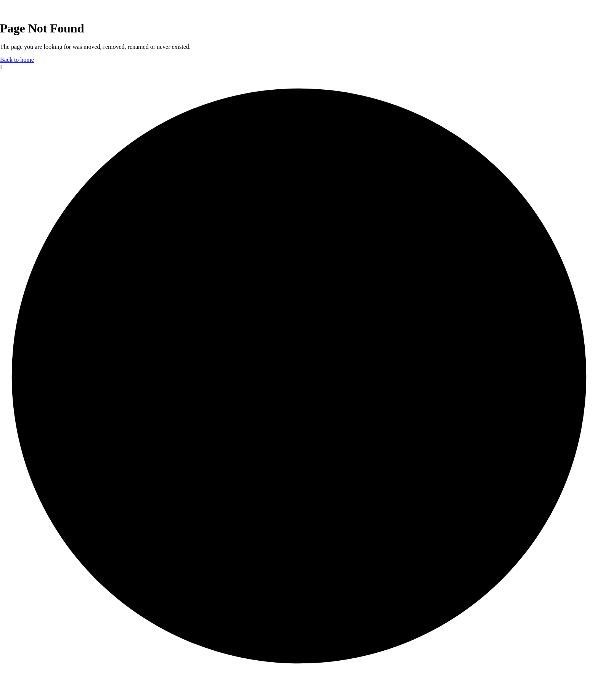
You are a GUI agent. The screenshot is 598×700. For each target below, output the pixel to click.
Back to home (17, 60)
